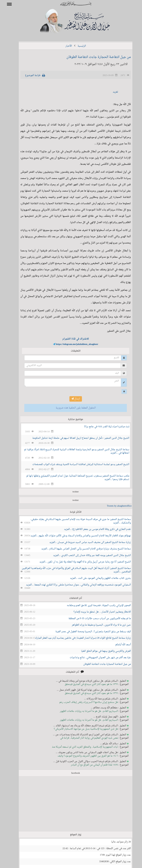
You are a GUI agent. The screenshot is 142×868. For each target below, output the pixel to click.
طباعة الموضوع (28, 75)
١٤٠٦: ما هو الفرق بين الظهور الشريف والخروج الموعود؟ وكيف (83, 756)
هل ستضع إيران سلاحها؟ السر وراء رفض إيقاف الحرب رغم (84, 702)
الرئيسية (77, 46)
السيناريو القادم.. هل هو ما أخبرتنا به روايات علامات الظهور (84, 711)
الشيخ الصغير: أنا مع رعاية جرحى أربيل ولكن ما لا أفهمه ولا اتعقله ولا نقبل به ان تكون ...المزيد (81, 562)
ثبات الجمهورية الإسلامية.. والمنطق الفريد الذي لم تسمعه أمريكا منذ (80, 747)
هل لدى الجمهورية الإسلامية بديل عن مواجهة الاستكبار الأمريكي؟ (81, 729)
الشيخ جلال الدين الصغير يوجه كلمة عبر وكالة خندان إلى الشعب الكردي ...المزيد (87, 555)
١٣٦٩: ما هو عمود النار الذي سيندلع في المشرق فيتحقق (87, 684)
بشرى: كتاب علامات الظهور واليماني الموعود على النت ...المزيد (96, 578)
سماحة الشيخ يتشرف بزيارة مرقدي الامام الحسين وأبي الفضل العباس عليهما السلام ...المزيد (81, 549)
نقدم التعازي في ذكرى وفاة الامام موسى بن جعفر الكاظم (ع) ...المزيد (93, 529)
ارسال (71, 399)
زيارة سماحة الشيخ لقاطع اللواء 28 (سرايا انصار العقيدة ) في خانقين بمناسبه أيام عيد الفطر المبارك (78, 638)
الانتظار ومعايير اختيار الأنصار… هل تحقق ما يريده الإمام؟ (98, 612)
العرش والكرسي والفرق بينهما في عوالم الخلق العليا (101, 651)
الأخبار (64, 46)
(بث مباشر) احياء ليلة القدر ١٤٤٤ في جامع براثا (102, 427)
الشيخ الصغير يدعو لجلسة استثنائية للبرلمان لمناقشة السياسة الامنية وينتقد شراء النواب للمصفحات (76, 464)
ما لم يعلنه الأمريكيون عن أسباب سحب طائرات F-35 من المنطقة (95, 619)
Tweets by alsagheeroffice (115, 506)
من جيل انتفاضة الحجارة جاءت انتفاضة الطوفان (94, 57)
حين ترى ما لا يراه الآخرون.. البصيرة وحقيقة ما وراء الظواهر (97, 625)
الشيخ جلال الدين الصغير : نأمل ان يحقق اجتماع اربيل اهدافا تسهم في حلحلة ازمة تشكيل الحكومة (76, 438)
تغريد (111, 92)
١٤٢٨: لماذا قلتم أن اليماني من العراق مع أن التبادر (90, 765)
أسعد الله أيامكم (118, 645)
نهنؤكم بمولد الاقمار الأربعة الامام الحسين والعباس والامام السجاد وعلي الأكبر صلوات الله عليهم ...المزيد (76, 536)
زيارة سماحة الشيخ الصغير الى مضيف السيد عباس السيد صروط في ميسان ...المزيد (86, 542)
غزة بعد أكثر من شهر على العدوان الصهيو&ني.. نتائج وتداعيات (96, 658)
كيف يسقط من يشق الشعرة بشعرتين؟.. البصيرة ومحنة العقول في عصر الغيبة (89, 632)
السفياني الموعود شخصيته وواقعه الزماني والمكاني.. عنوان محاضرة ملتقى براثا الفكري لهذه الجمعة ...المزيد (74, 585)
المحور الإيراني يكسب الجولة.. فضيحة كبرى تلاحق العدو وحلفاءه (94, 606)
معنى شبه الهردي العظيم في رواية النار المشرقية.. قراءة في (84, 738)
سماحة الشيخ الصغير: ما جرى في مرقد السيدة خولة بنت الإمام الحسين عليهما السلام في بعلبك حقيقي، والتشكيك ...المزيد (76, 521)
